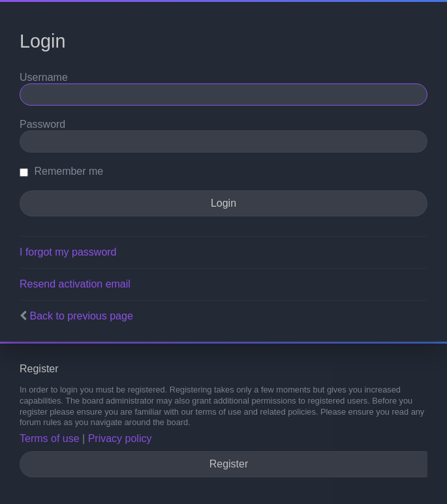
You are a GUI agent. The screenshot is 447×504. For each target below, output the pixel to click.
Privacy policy (120, 438)
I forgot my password (68, 252)
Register (229, 464)
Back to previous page (81, 316)
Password (42, 124)
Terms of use (50, 438)
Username (44, 77)
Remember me (61, 171)
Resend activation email (75, 284)
